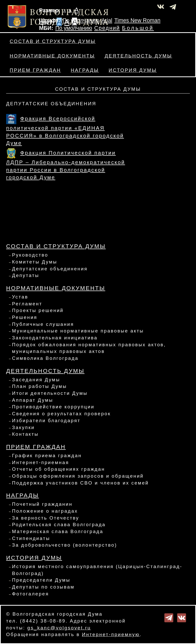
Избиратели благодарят (46, 421)
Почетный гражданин (42, 504)
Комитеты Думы (35, 262)
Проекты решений (38, 310)
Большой (138, 28)
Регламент (27, 304)
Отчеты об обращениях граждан (58, 469)
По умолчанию (81, 20)
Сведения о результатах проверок (61, 414)
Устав (20, 297)
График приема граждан (47, 456)
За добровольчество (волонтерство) (65, 545)
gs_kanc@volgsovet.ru (59, 628)
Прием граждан (35, 70)
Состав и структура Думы (53, 41)
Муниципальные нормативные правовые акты (78, 331)
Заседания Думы (36, 380)
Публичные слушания (43, 324)
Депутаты (26, 275)
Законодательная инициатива (55, 338)
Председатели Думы (41, 580)
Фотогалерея (30, 594)
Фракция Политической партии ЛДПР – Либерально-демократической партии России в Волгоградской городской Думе (66, 165)
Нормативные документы (52, 56)
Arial (107, 20)
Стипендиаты (31, 538)
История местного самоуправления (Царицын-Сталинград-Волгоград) (97, 570)
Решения (25, 317)
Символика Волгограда (45, 358)
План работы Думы (39, 386)
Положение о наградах (45, 511)
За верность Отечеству (46, 518)
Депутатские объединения (50, 269)
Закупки (23, 427)
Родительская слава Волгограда (59, 525)
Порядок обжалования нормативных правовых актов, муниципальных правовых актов (89, 348)
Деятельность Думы (138, 56)
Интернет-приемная (41, 462)
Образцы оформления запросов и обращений (78, 476)
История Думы (133, 70)
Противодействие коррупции (53, 407)
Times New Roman (137, 20)
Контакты (25, 434)
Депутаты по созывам (43, 587)
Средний (107, 28)
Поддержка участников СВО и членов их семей (80, 483)
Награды (85, 70)
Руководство (30, 255)
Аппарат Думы (33, 400)
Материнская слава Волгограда (58, 531)
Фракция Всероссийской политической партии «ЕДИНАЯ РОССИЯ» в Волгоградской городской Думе (65, 131)
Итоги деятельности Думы (50, 393)
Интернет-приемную (111, 634)
